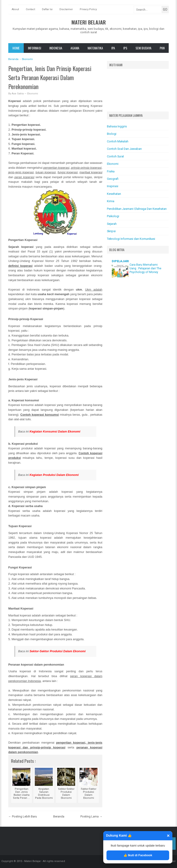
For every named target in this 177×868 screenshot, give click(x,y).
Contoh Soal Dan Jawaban (124, 149)
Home (16, 48)
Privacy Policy (88, 9)
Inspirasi (113, 186)
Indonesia (56, 48)
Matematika (95, 48)
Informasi (34, 48)
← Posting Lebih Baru (23, 816)
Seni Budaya (143, 48)
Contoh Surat (115, 156)
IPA (113, 48)
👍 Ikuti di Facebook (138, 855)
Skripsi (111, 231)
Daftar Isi (47, 9)
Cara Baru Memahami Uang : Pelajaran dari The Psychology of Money (145, 268)
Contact (30, 9)
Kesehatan (114, 194)
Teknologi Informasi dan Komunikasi (131, 239)
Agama (75, 48)
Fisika (111, 171)
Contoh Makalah (118, 141)
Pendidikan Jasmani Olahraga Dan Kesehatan (137, 209)
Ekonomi (33, 94)
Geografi (113, 179)
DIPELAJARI (120, 261)
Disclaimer (66, 9)
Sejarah (112, 224)
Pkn (162, 48)
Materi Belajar (89, 22)
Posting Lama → (91, 816)
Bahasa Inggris (117, 126)
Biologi (112, 134)
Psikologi (113, 216)
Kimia (111, 201)
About (15, 9)
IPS (125, 48)
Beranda (59, 816)
